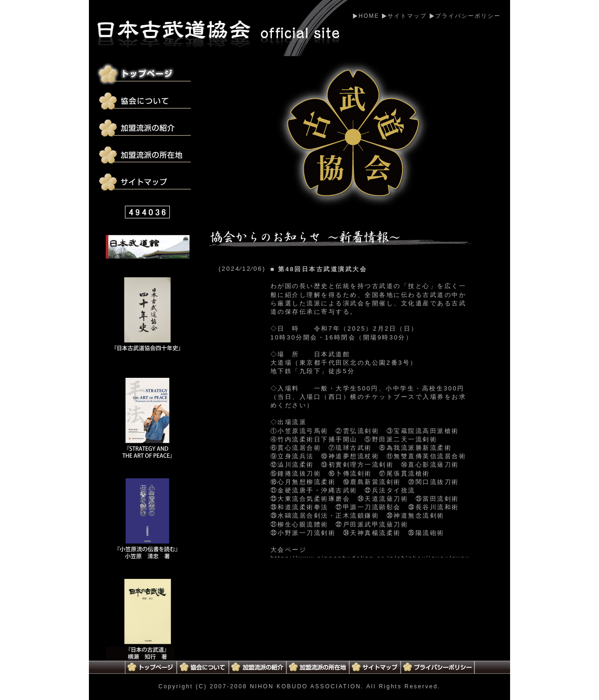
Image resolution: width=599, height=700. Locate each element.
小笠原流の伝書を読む (147, 519)
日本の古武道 (147, 620)
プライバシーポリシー (468, 16)
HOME (369, 16)
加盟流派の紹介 (146, 129)
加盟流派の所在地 (146, 156)
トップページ (146, 74)
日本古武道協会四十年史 (147, 318)
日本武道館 (147, 246)
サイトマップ (407, 16)
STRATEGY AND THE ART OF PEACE (147, 419)
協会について (146, 101)
